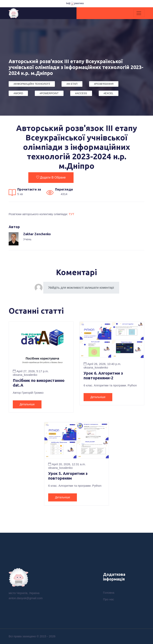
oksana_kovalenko (25, 375)
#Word (18, 93)
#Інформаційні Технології (32, 84)
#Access (81, 93)
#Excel (109, 93)
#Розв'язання (104, 84)
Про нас (109, 599)
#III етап (72, 84)
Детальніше (27, 404)
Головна (109, 593)
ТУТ (72, 214)
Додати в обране (51, 177)
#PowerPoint (49, 93)
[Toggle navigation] (139, 13)
